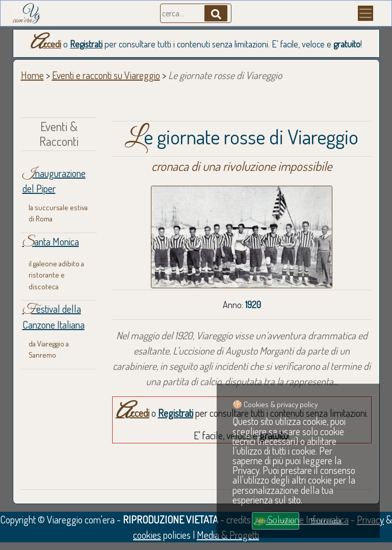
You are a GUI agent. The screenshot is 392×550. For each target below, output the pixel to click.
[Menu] (365, 13)
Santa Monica (51, 241)
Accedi (46, 44)
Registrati (86, 44)
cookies (147, 535)
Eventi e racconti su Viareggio (106, 75)
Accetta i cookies (275, 520)
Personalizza (326, 520)
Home (32, 75)
